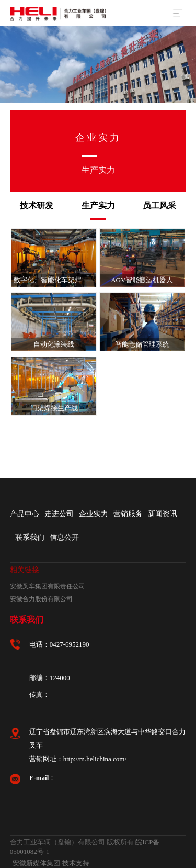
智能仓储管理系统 (142, 344)
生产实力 (98, 205)
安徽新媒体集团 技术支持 (51, 863)
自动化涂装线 (54, 344)
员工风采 (159, 205)
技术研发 (37, 205)
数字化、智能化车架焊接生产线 (61, 280)
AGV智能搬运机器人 (142, 280)
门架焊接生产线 (54, 408)
